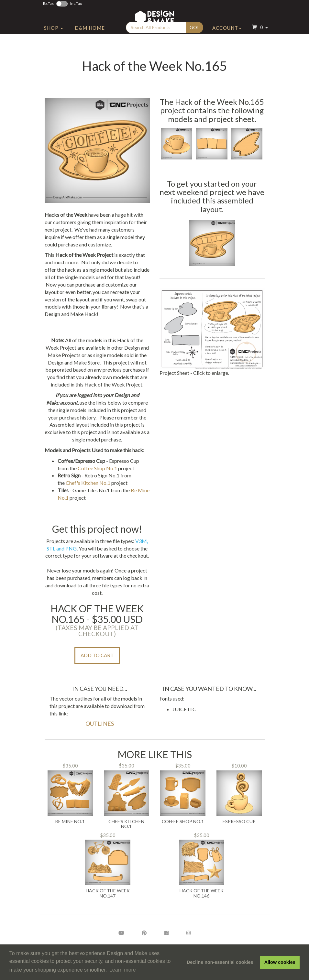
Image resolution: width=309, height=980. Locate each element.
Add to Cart (97, 655)
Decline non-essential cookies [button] (220, 962)
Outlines (100, 724)
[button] (259, 40)
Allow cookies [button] (280, 962)
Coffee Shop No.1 (97, 468)
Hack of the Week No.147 (108, 893)
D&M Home (90, 40)
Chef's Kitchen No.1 (88, 483)
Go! (194, 39)
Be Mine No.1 (70, 822)
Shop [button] (54, 40)
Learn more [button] (123, 970)
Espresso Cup (239, 822)
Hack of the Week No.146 (202, 893)
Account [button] (227, 40)
